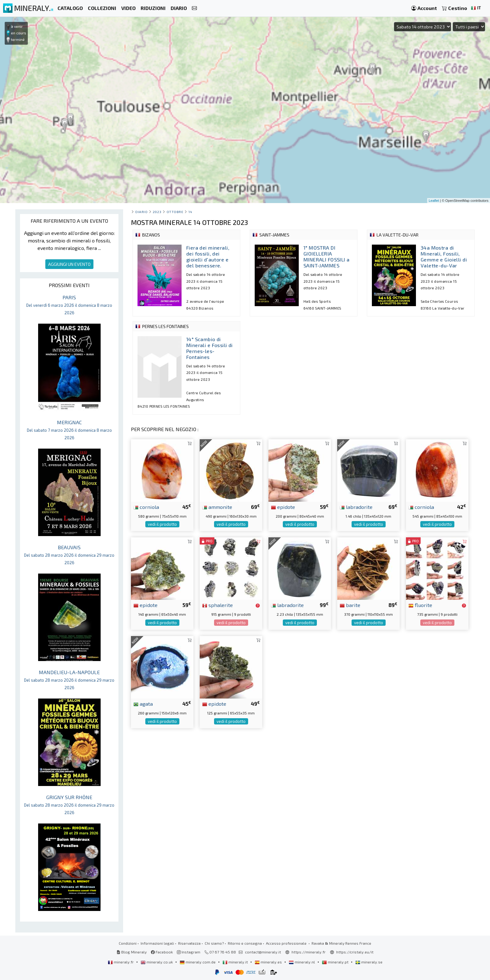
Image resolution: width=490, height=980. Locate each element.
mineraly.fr (121, 962)
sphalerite (217, 605)
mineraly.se (369, 962)
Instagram (189, 952)
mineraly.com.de (198, 962)
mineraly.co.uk (157, 962)
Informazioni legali (157, 943)
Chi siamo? (214, 943)
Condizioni (128, 943)
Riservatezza (189, 943)
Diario (141, 212)
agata (143, 704)
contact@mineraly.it (263, 952)
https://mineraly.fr (309, 952)
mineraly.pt (336, 962)
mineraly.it (236, 962)
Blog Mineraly (132, 952)
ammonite (217, 507)
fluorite (420, 605)
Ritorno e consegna (245, 943)
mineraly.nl (302, 962)
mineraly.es (269, 962)
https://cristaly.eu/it (355, 952)
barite (350, 605)
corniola (146, 507)
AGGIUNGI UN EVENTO (69, 264)
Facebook (162, 952)
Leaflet (434, 201)
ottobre (175, 212)
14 (190, 212)
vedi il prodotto (162, 524)
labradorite (356, 507)
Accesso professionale (287, 943)
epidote (283, 507)
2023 (157, 212)
